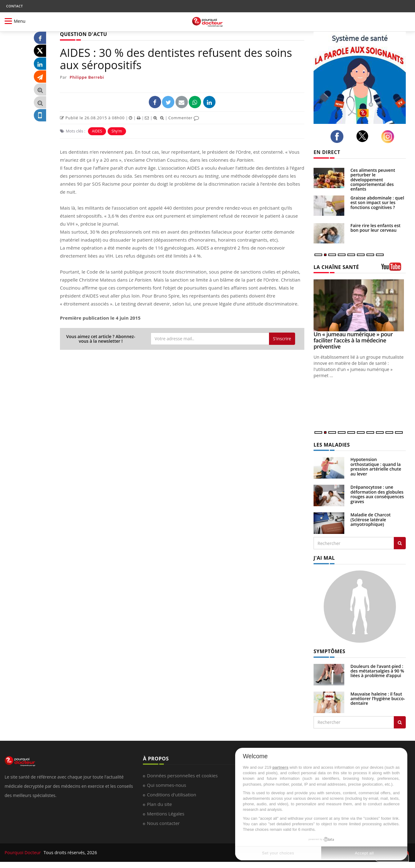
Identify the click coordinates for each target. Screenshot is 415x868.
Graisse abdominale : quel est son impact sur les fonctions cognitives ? (377, 203)
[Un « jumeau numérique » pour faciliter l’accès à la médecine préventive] (360, 305)
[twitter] (364, 136)
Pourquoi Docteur (23, 852)
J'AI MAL (324, 558)
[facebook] (339, 136)
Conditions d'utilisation (172, 795)
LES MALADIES (332, 445)
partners (280, 767)
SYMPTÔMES (329, 651)
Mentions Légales (166, 814)
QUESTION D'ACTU (83, 34)
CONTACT (14, 6)
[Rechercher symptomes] (400, 722)
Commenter (184, 118)
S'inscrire (282, 339)
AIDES (97, 131)
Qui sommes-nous (166, 785)
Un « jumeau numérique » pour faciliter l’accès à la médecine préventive (353, 340)
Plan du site (159, 804)
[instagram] (389, 137)
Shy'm (117, 131)
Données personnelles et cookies (182, 775)
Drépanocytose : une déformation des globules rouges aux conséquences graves (377, 494)
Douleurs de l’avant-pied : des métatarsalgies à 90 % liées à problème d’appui (377, 671)
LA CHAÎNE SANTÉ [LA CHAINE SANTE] (336, 267)
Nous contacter (163, 823)
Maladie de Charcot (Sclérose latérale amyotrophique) (371, 519)
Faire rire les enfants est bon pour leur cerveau (375, 228)
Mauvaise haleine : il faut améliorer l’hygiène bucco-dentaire (378, 699)
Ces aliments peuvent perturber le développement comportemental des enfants (373, 180)
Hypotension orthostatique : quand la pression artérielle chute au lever (376, 466)
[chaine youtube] (393, 269)
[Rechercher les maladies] (400, 543)
